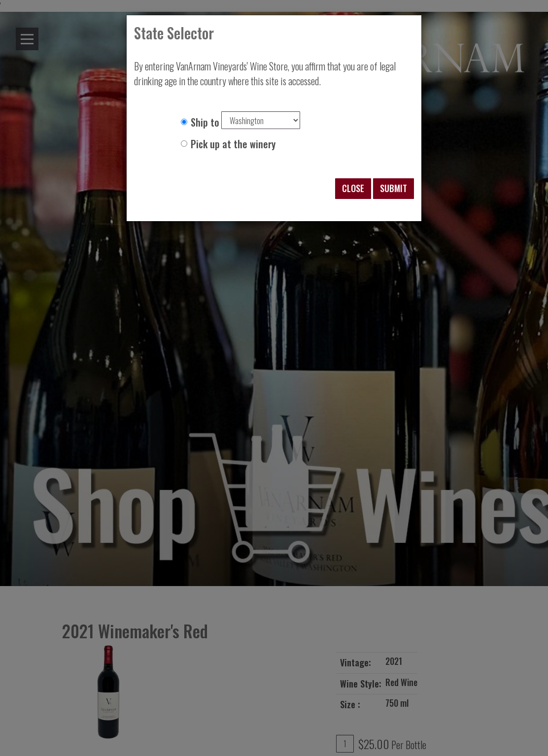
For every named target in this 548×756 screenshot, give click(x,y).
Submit (394, 188)
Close (353, 188)
